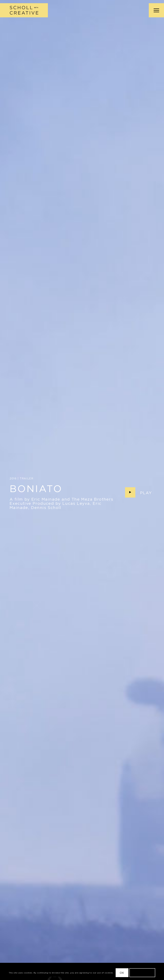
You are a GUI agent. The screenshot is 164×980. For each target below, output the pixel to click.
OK (122, 973)
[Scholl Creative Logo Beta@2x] (24, 10)
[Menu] (155, 10)
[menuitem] (155, 10)
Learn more (142, 973)
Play (146, 493)
